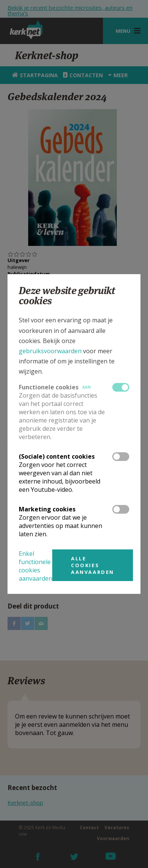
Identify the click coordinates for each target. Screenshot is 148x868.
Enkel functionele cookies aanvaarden (35, 566)
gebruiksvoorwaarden (50, 351)
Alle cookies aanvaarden (93, 565)
